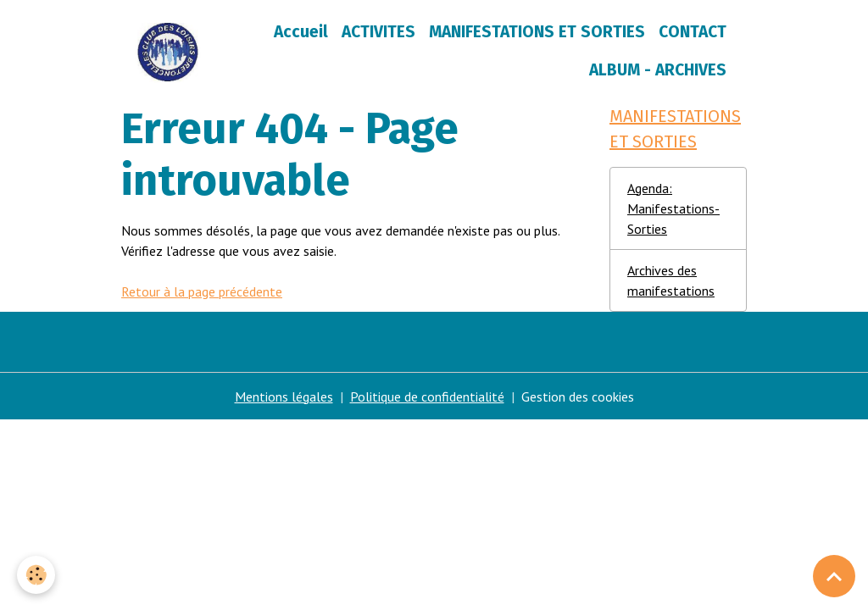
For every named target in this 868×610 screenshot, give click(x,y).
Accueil (301, 32)
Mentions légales (284, 396)
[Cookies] (36, 575)
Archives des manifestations (671, 280)
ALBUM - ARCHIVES (658, 70)
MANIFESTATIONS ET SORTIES (537, 32)
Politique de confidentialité (427, 396)
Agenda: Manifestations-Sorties (673, 208)
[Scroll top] (834, 576)
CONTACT (693, 32)
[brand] (168, 52)
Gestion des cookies (578, 396)
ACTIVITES (378, 32)
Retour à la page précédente (202, 291)
